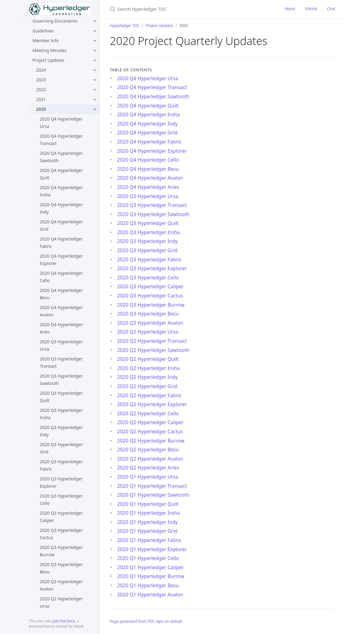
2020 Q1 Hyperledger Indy (147, 522)
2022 (41, 90)
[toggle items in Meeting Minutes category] (95, 50)
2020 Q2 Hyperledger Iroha (149, 368)
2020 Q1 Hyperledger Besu (148, 585)
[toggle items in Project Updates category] (95, 60)
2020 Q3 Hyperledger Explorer (61, 482)
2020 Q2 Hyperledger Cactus (150, 431)
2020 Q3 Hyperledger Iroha (61, 414)
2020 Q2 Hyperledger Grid (147, 386)
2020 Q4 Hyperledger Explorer (61, 260)
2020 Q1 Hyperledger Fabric (149, 540)
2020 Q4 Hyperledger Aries (61, 328)
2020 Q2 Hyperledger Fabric (149, 395)
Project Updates (48, 60)
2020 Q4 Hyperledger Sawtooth (61, 157)
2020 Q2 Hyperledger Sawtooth (153, 350)
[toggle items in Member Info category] (95, 41)
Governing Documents (55, 21)
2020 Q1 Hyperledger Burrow (151, 576)
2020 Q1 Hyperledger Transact (152, 486)
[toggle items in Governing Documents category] (95, 21)
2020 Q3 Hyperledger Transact (61, 362)
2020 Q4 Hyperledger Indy (61, 208)
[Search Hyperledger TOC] (182, 9)
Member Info (46, 41)
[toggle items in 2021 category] (95, 99)
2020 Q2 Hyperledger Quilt (148, 359)
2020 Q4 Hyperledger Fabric (61, 242)
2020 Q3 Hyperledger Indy (61, 431)
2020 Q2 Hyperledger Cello (148, 413)
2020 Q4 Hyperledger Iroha (61, 191)
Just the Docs (64, 621)
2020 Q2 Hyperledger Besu (148, 449)
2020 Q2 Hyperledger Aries (148, 468)
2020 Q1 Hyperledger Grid (147, 531)
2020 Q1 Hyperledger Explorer (152, 549)
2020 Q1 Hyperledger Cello (148, 558)
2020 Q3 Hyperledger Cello (61, 500)
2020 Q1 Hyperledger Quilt (148, 504)
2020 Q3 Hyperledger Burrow (61, 551)
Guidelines (43, 31)
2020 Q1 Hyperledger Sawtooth (153, 495)
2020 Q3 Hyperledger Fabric (61, 465)
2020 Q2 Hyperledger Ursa (61, 602)
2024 (41, 70)
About (290, 9)
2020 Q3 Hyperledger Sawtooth (61, 380)
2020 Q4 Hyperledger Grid (61, 225)
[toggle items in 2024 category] (95, 70)
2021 (41, 99)
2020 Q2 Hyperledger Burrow (151, 441)
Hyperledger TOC (125, 26)
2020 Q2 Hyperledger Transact (152, 341)
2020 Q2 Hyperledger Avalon (150, 459)
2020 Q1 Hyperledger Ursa (148, 477)
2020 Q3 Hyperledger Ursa (61, 345)
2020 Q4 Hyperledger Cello (61, 277)
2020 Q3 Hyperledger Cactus (61, 534)
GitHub (311, 9)
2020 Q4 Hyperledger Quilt (61, 174)
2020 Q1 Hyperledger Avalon (150, 595)
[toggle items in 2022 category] (95, 90)
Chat (331, 9)
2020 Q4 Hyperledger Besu (61, 294)
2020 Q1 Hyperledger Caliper (150, 567)
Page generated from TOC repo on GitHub (146, 621)
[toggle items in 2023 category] (95, 80)
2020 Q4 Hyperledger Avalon (61, 311)
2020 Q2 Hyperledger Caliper (150, 422)
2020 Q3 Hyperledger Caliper (61, 517)
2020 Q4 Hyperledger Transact (61, 140)
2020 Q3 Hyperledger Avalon (61, 585)
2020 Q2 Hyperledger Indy (147, 377)
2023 (41, 80)
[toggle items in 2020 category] (95, 109)
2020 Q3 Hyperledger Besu (61, 568)
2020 (41, 109)
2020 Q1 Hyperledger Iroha (149, 513)
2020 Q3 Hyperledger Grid (61, 448)
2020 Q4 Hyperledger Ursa (61, 123)
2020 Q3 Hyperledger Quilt (61, 397)
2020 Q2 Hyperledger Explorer (152, 404)
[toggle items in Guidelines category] (95, 31)
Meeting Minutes (49, 50)
